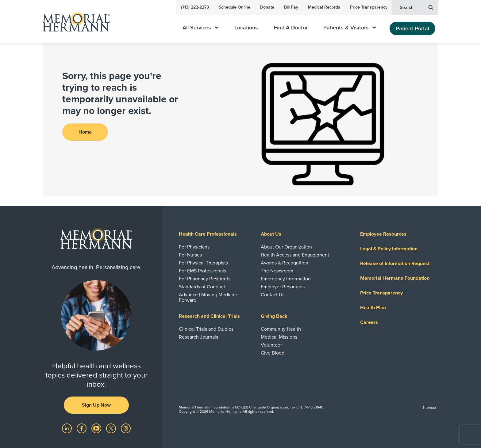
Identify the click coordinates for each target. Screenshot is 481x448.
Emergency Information (286, 279)
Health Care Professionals (208, 234)
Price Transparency (369, 7)
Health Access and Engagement (295, 255)
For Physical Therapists (203, 263)
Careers (369, 322)
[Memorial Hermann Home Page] (73, 22)
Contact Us (273, 295)
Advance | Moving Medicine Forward (209, 298)
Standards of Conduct (202, 287)
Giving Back (274, 316)
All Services (200, 28)
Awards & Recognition (285, 263)
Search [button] (417, 7)
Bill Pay (291, 7)
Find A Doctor (291, 28)
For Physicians (194, 247)
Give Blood (273, 353)
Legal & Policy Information (389, 249)
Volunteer (271, 345)
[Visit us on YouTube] (97, 428)
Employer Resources (283, 287)
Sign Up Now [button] (96, 405)
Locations (246, 28)
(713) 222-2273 (195, 7)
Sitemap (429, 408)
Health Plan (373, 308)
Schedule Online (235, 7)
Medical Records (324, 7)
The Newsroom (277, 271)
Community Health (281, 329)
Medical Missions (279, 337)
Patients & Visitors (350, 28)
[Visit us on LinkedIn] (67, 428)
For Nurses (190, 255)
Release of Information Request (395, 264)
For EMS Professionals (202, 271)
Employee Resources (383, 234)
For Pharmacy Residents (205, 279)
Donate (267, 7)
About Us (271, 234)
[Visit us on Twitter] (112, 428)
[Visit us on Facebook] (82, 428)
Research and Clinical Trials (209, 316)
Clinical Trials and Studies (206, 329)
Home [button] (85, 132)
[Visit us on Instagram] (126, 428)
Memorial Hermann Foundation (395, 278)
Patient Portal (412, 28)
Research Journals (198, 337)
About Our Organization (286, 247)
